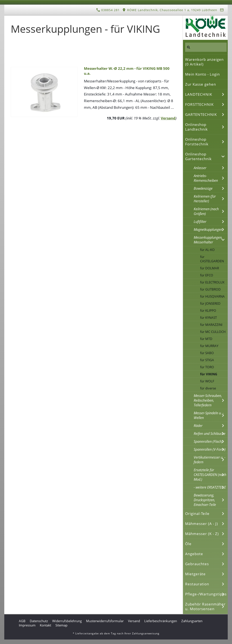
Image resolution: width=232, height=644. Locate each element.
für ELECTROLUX (212, 282)
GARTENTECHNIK (201, 114)
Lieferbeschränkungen (161, 621)
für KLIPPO (208, 310)
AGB (22, 621)
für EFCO (207, 275)
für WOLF (207, 381)
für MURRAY (209, 346)
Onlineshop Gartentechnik (198, 156)
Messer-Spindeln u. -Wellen (209, 415)
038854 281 (108, 10)
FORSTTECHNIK (199, 104)
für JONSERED (210, 303)
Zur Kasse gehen (201, 84)
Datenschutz (39, 621)
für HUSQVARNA (212, 296)
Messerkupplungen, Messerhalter (208, 240)
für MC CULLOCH (213, 332)
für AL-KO (207, 250)
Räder (198, 426)
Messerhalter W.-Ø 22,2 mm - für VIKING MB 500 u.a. (127, 71)
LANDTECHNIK (199, 94)
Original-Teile (197, 514)
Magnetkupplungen (208, 230)
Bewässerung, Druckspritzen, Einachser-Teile (205, 500)
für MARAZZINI (211, 325)
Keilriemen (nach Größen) (206, 211)
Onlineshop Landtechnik (196, 127)
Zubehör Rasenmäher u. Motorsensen (205, 606)
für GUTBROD (210, 289)
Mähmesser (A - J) (202, 524)
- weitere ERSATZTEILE (210, 487)
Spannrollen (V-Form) (210, 449)
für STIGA (207, 360)
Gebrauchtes (197, 564)
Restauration (197, 584)
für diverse (208, 388)
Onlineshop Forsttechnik (197, 142)
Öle (188, 544)
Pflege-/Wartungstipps (206, 594)
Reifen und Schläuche (210, 434)
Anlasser (200, 168)
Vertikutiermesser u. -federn (210, 460)
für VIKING (209, 374)
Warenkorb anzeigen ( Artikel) (204, 62)
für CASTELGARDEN (212, 259)
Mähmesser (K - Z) (202, 534)
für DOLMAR (210, 268)
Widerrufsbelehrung (67, 621)
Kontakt (45, 625)
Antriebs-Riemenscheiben (206, 178)
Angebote (194, 554)
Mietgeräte (195, 574)
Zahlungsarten (192, 621)
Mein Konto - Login (202, 74)
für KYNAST (208, 318)
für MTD (206, 339)
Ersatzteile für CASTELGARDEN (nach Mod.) (210, 475)
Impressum (27, 625)
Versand (168, 118)
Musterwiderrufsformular (105, 621)
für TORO (207, 367)
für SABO (207, 353)
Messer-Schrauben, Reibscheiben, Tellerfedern (208, 400)
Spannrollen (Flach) (208, 441)
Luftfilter (200, 222)
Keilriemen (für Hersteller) (205, 199)
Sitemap (61, 625)
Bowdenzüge (203, 188)
